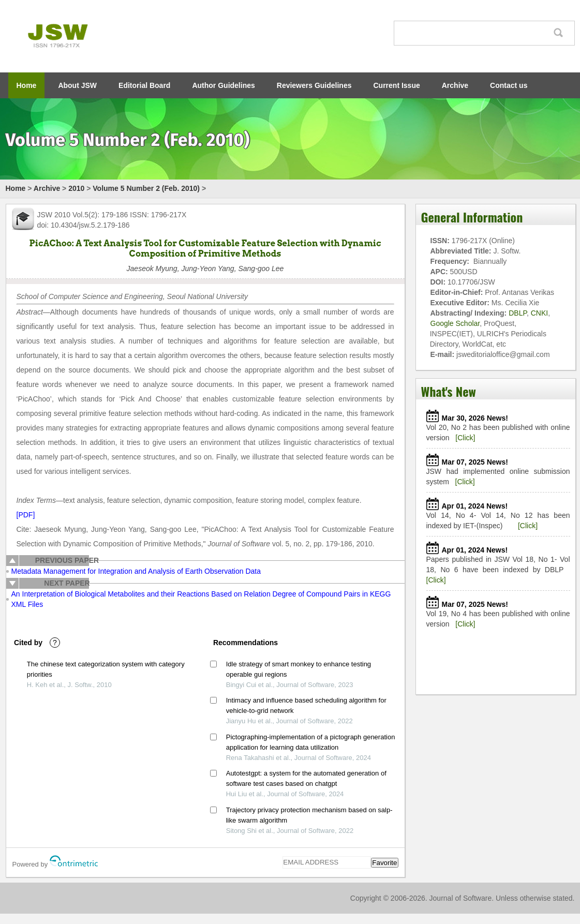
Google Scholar (455, 323)
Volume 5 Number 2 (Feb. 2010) (146, 188)
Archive (455, 85)
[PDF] (26, 515)
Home (27, 85)
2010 (76, 188)
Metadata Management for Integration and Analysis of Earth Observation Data (136, 571)
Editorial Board (144, 85)
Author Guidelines (223, 85)
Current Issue (397, 85)
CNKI (539, 313)
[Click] (465, 438)
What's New (449, 391)
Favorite (384, 863)
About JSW (77, 85)
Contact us (509, 85)
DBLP (518, 313)
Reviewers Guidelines (314, 85)
